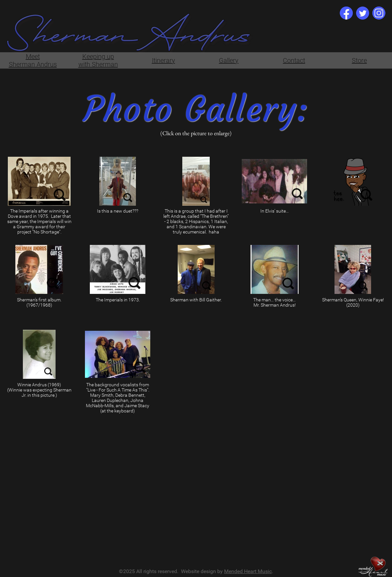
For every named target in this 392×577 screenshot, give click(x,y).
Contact (294, 60)
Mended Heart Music (248, 571)
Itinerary (163, 60)
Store (359, 60)
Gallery (229, 60)
